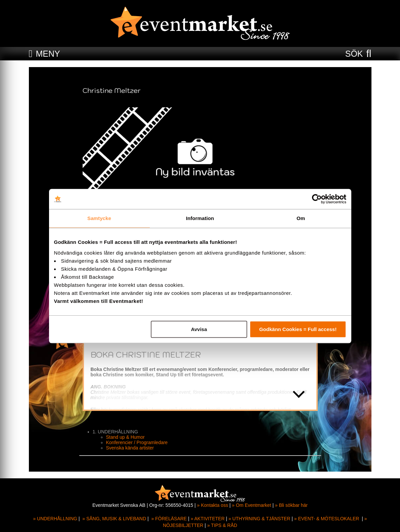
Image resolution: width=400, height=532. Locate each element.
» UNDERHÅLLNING (55, 519)
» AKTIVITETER (208, 519)
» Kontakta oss (213, 505)
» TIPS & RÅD (222, 525)
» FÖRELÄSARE (169, 519)
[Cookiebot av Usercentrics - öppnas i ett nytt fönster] (317, 199)
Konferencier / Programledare (137, 442)
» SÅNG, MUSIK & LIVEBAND (114, 519)
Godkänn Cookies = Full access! (298, 329)
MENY (48, 54)
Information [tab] (200, 218)
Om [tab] (301, 218)
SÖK (354, 54)
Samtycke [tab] (99, 218)
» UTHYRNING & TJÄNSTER (259, 519)
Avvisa (199, 329)
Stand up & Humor (125, 437)
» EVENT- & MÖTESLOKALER (327, 519)
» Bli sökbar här (291, 505)
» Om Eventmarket (252, 505)
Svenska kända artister (130, 448)
